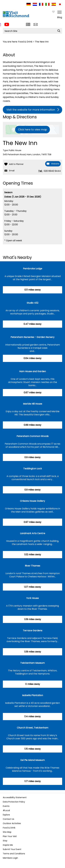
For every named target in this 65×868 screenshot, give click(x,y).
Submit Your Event (12, 849)
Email (12, 171)
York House (32, 598)
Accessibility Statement (15, 797)
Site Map (7, 832)
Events (6, 806)
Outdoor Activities (12, 823)
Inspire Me (8, 845)
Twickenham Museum (32, 663)
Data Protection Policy (14, 802)
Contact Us (8, 819)
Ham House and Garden (32, 371)
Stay (5, 841)
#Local (6, 810)
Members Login (10, 858)
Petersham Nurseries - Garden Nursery (32, 337)
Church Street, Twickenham (33, 728)
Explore (6, 815)
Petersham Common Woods (33, 436)
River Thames (32, 566)
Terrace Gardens (33, 631)
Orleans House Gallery (32, 501)
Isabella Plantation (33, 695)
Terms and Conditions (14, 854)
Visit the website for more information (31, 110)
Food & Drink (25, 42)
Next (60, 789)
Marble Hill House (33, 404)
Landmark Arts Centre (33, 533)
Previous (4, 789)
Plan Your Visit (10, 836)
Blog (60, 17)
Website (55, 164)
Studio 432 (32, 303)
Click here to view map (32, 130)
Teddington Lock (33, 469)
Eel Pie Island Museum (33, 760)
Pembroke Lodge (33, 269)
